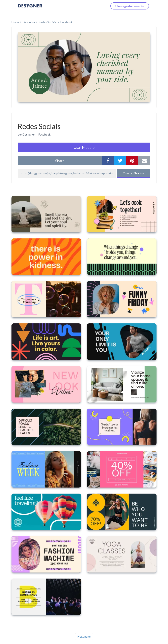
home (15, 22)
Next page (84, 636)
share (60, 161)
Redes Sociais (48, 22)
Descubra (29, 22)
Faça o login (95, 6)
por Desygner (26, 134)
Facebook (66, 22)
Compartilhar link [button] (133, 173)
